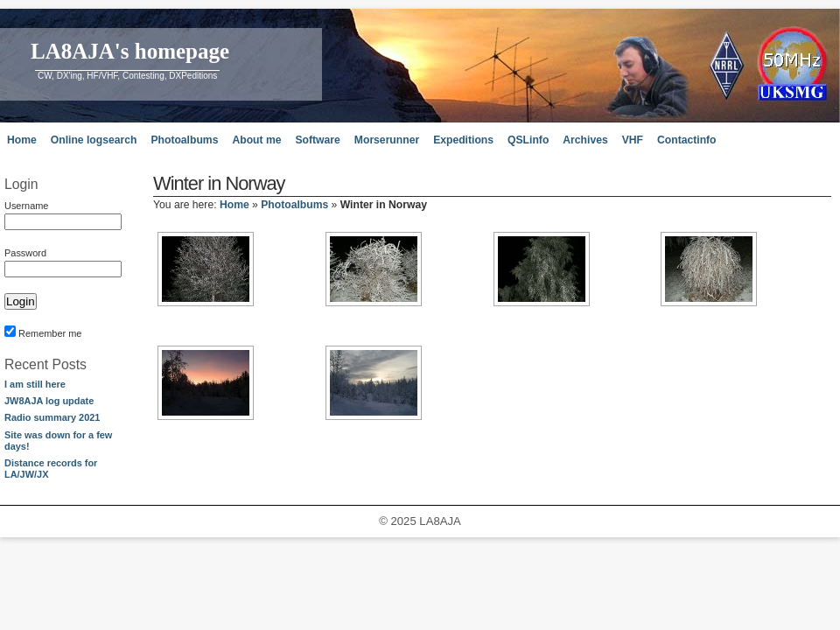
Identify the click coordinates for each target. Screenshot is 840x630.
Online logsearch (94, 140)
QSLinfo (528, 140)
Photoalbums (184, 140)
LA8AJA (440, 521)
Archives (585, 140)
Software (317, 140)
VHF (633, 140)
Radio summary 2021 (52, 417)
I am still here (35, 384)
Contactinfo (687, 140)
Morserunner (387, 140)
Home (22, 140)
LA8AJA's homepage (130, 51)
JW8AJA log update (49, 401)
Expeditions (463, 140)
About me (256, 140)
